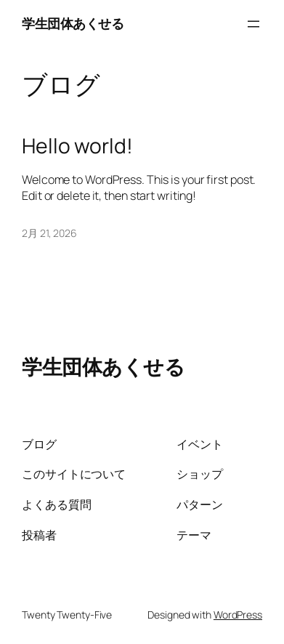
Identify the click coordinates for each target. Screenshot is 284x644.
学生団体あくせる (73, 23)
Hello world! (77, 146)
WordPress (238, 615)
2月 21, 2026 (49, 233)
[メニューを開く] (253, 24)
